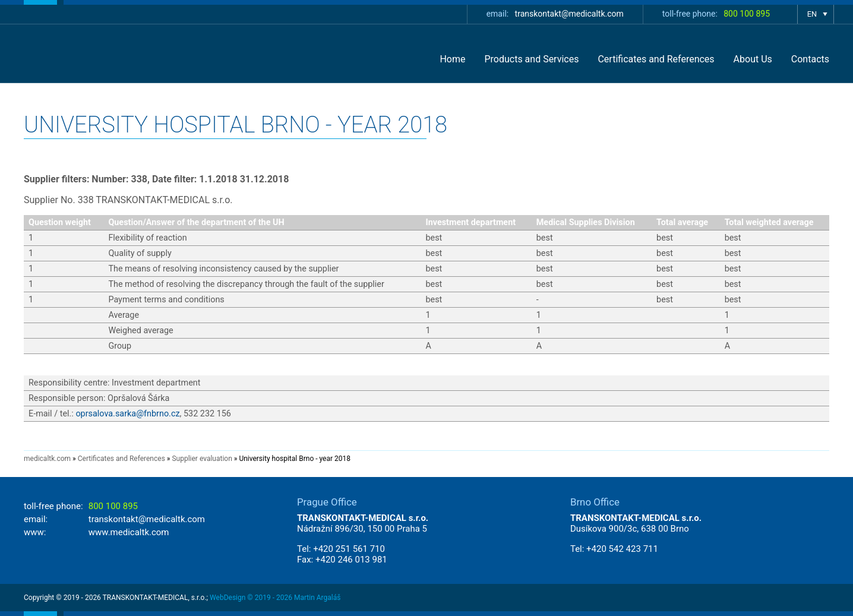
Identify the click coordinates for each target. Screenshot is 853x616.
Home (452, 59)
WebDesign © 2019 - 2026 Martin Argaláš (275, 598)
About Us (753, 59)
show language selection (816, 14)
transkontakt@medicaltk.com (569, 14)
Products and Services (531, 59)
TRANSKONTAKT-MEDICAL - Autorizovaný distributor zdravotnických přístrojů (98, 53)
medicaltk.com (47, 459)
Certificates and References (656, 59)
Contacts (810, 59)
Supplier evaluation (202, 459)
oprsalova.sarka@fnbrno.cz (127, 414)
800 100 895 (747, 14)
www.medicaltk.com (129, 532)
